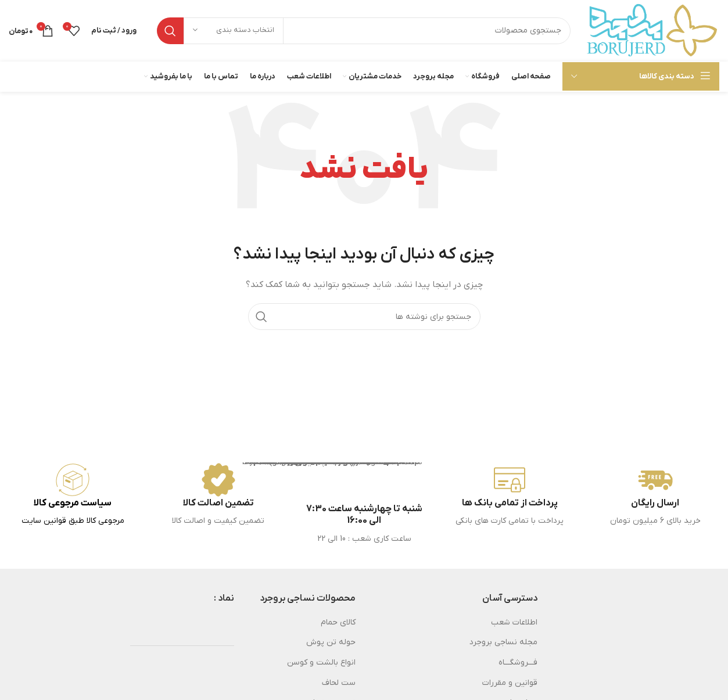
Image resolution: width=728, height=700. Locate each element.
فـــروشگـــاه (518, 663)
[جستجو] (364, 31)
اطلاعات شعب (514, 622)
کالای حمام (338, 622)
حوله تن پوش (331, 642)
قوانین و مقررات (510, 683)
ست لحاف (339, 683)
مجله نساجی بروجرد (503, 642)
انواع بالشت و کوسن (321, 663)
